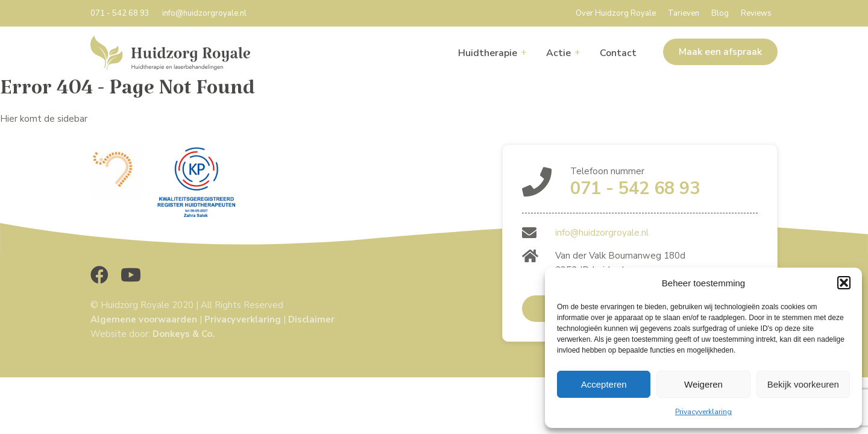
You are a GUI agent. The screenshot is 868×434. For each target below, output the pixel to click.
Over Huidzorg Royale (616, 13)
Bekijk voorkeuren (803, 384)
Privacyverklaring (703, 412)
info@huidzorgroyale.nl (204, 13)
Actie (558, 53)
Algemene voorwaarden (144, 319)
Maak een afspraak (720, 52)
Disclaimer (311, 319)
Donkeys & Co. (184, 334)
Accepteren (604, 384)
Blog (720, 13)
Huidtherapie (488, 53)
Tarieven (684, 13)
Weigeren (703, 384)
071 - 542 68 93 (120, 13)
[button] (844, 283)
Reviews (756, 13)
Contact (618, 53)
